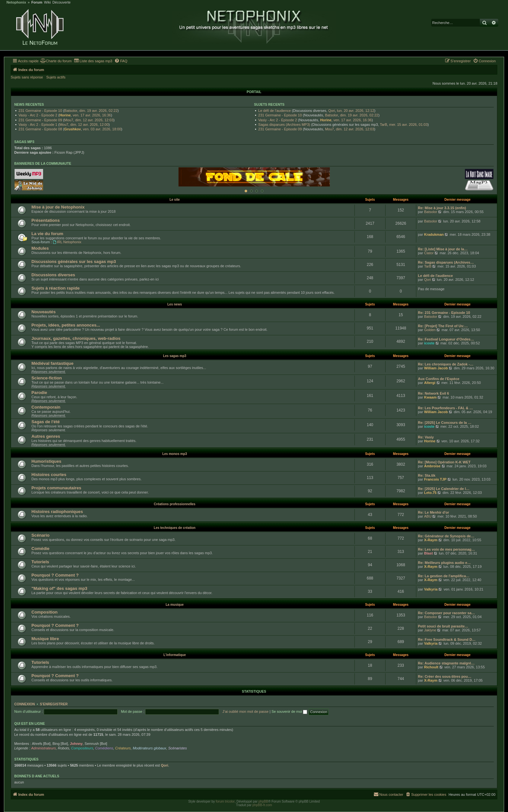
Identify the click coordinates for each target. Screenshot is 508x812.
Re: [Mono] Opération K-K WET (444, 462)
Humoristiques (46, 461)
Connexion (25, 704)
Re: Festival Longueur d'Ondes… (446, 339)
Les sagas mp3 (175, 356)
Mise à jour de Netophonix (58, 207)
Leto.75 (430, 493)
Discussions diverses (53, 275)
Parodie (39, 393)
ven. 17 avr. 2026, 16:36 (92, 115)
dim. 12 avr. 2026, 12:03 (94, 120)
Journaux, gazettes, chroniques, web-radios (76, 338)
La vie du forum (47, 234)
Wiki (47, 2)
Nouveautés (44, 312)
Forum (37, 2)
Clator (429, 253)
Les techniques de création (175, 528)
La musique (175, 605)
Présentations (46, 220)
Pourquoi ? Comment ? (55, 575)
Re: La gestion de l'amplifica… (444, 576)
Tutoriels (40, 562)
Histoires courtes (49, 475)
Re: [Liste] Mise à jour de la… (443, 249)
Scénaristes (177, 748)
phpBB (263, 801)
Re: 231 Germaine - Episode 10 (444, 313)
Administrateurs (43, 748)
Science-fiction (47, 378)
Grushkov (72, 129)
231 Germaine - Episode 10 (40, 111)
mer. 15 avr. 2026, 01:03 (408, 125)
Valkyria (431, 589)
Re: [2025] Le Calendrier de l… (444, 489)
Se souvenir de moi (289, 711)
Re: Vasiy (426, 437)
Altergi (430, 383)
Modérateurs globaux (150, 748)
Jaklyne (430, 630)
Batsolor (71, 111)
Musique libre (45, 639)
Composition (45, 612)
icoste (429, 343)
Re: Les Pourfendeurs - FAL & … (445, 408)
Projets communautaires (56, 488)
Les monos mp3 (175, 454)
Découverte (62, 2)
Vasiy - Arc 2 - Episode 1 (38, 125)
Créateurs (123, 748)
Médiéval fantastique (52, 363)
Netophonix (16, 2)
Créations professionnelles (175, 504)
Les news (174, 304)
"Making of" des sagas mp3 (59, 588)
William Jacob (436, 368)
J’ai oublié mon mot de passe (245, 711)
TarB (383, 125)
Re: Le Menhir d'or (433, 512)
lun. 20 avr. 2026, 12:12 (356, 111)
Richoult (431, 667)
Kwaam (430, 397)
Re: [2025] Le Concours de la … (445, 423)
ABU (428, 516)
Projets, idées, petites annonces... (66, 325)
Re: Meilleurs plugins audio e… (444, 563)
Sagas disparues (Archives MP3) (284, 125)
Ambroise (432, 466)
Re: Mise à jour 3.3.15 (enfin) (442, 208)
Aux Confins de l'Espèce (439, 379)
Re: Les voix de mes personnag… (446, 549)
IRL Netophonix (67, 242)
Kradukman (434, 234)
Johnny (76, 744)
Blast (428, 553)
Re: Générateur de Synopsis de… (446, 536)
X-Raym (431, 540)
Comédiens (104, 748)
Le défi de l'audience (275, 111)
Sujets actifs (56, 77)
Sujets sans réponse (27, 77)
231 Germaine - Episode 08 (40, 129)
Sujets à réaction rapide (56, 288)
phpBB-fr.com (262, 805)
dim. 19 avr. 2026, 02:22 (98, 111)
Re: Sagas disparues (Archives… (446, 262)
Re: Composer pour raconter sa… (446, 613)
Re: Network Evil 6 (433, 393)
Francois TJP (435, 479)
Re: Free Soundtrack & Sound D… (447, 639)
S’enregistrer (54, 704)
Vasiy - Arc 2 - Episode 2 (38, 115)
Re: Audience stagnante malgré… (446, 663)
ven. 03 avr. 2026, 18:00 (102, 129)
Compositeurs (82, 748)
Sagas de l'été (46, 422)
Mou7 (69, 120)
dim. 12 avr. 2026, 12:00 (89, 125)
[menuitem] (56, 61)
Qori (332, 111)
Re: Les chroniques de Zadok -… (446, 364)
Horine (65, 115)
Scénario (40, 535)
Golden (430, 330)
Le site (175, 200)
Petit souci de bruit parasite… (443, 626)
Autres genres (46, 436)
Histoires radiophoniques (57, 512)
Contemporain (46, 407)
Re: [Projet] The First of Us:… (443, 326)
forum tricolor (225, 801)
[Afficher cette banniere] (246, 191)
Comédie (40, 549)
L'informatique (174, 655)
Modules (40, 248)
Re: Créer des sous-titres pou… (445, 676)
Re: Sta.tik (427, 475)
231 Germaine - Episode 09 (40, 120)
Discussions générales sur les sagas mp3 (74, 262)
